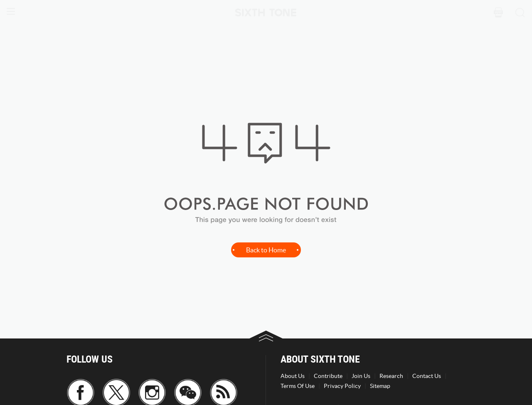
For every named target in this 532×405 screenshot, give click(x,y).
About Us (293, 376)
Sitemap (380, 386)
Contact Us (427, 376)
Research (391, 376)
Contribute (328, 376)
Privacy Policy (342, 386)
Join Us (361, 376)
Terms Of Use (298, 386)
